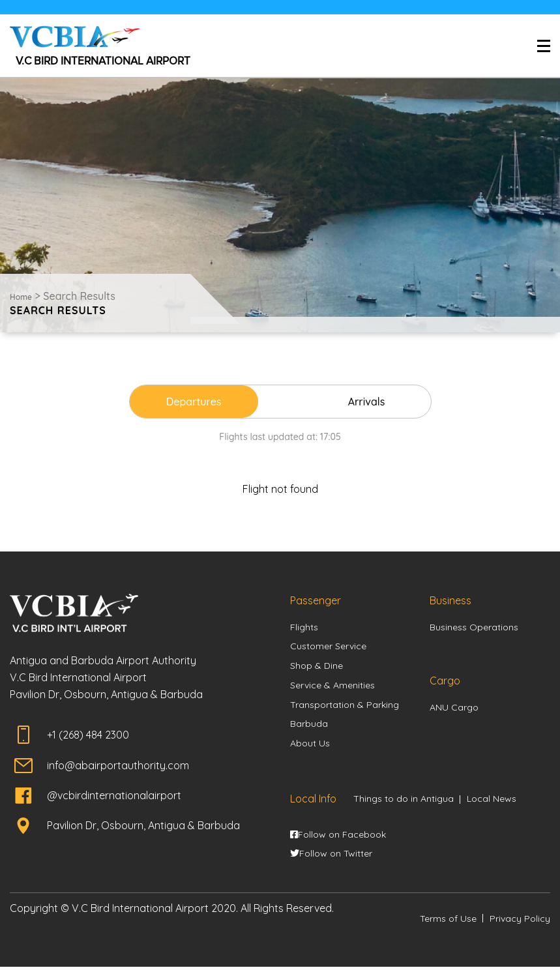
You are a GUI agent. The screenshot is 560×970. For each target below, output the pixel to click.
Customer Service (328, 647)
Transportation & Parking (345, 707)
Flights (304, 628)
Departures (204, 402)
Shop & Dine (317, 668)
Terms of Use (448, 922)
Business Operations (474, 628)
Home (21, 297)
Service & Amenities (332, 687)
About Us (310, 746)
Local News (492, 802)
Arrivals (356, 402)
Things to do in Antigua (404, 802)
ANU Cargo (454, 709)
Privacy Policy (520, 922)
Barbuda (309, 726)
